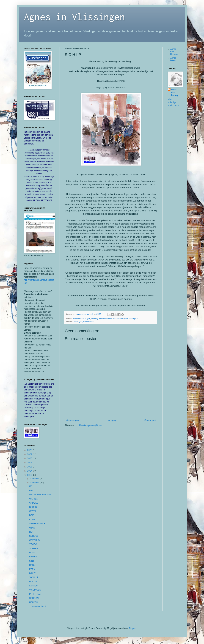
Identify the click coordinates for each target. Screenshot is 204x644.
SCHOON (34, 598)
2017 (30, 471)
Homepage (112, 420)
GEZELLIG (35, 540)
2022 (30, 450)
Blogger (133, 628)
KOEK (32, 520)
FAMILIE (33, 557)
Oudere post (150, 420)
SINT (32, 561)
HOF (31, 532)
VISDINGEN (35, 590)
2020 (30, 458)
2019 (30, 463)
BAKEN (33, 573)
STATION (34, 586)
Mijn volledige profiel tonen (173, 102)
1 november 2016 (38, 606)
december (35, 479)
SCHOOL (34, 536)
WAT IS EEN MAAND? (40, 495)
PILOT (32, 490)
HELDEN (34, 602)
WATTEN (34, 499)
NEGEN (33, 507)
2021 (30, 454)
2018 (30, 467)
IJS (31, 486)
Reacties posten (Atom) (90, 425)
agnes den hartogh (175, 92)
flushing (95, 319)
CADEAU (34, 503)
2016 (30, 475)
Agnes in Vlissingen (75, 17)
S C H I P (34, 577)
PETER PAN (35, 594)
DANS (32, 565)
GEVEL (33, 511)
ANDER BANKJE (37, 524)
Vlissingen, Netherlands (83, 322)
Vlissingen (133, 319)
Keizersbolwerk (105, 319)
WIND (32, 528)
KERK (32, 569)
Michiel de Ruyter (120, 319)
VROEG (33, 544)
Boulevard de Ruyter (82, 319)
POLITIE (33, 582)
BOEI (32, 515)
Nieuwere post (72, 420)
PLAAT (33, 553)
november (35, 483)
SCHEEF (34, 549)
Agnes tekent (173, 59)
